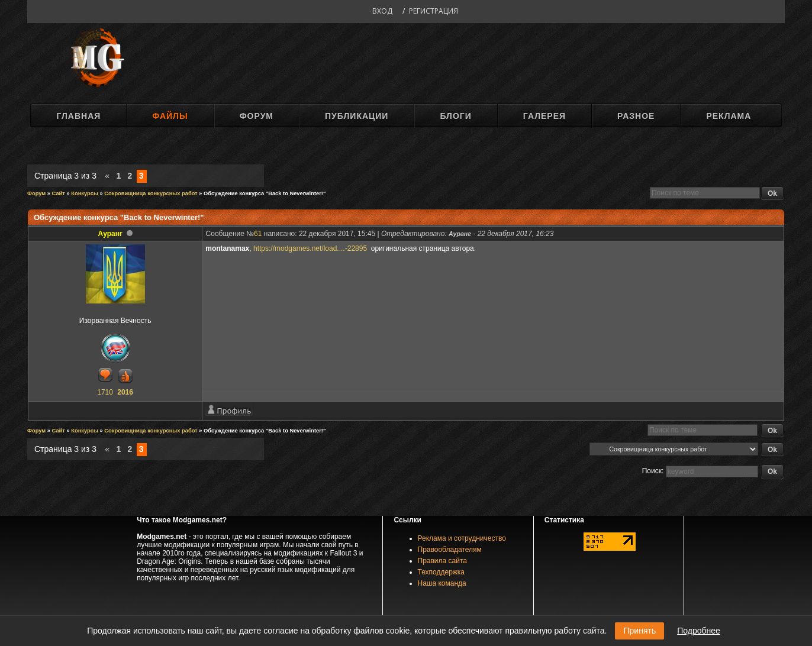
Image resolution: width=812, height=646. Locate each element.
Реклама (729, 116)
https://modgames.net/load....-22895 (311, 248)
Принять (639, 631)
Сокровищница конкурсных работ (151, 193)
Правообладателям (450, 550)
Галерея (544, 116)
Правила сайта (442, 561)
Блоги (455, 116)
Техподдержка (442, 572)
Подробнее (699, 631)
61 (258, 234)
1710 (105, 392)
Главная (78, 116)
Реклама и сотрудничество (462, 538)
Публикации (357, 116)
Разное (636, 116)
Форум (257, 116)
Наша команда (442, 583)
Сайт (59, 193)
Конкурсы (85, 193)
